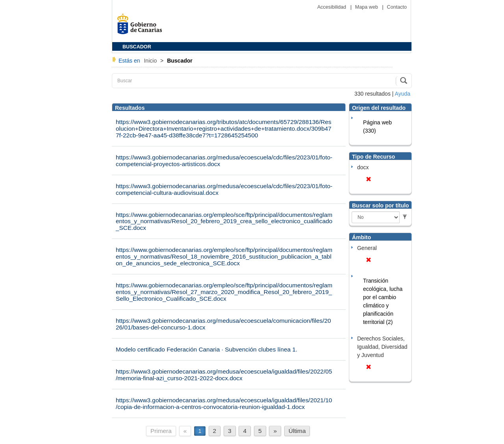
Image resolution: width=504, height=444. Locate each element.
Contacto (397, 7)
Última (297, 431)
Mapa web (367, 7)
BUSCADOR (137, 47)
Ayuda (403, 94)
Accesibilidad (333, 7)
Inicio (151, 61)
